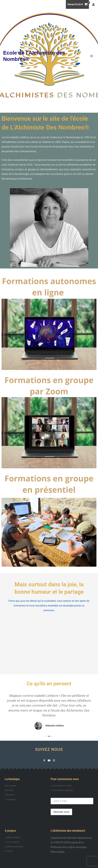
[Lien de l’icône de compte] (93, 4)
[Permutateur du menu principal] (92, 56)
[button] (5, 712)
